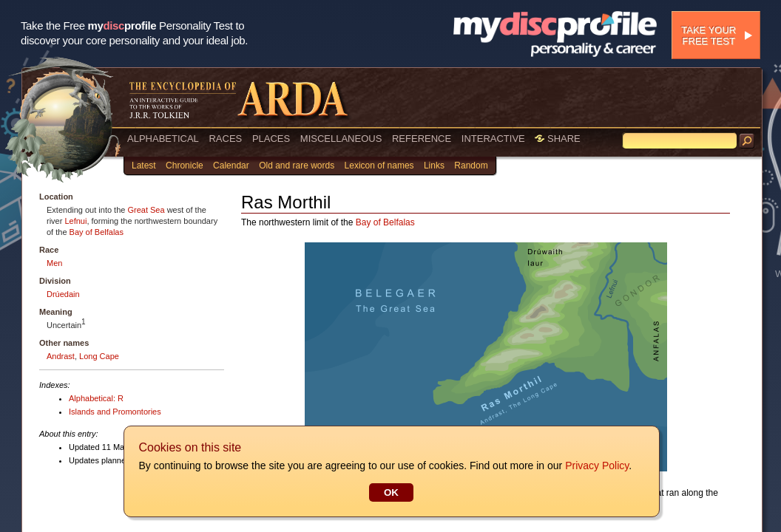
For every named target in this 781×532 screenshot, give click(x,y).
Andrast (61, 356)
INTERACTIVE (493, 139)
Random (471, 166)
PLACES (271, 139)
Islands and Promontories (115, 412)
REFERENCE (422, 139)
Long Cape (99, 356)
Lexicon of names (379, 166)
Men (54, 263)
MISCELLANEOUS (341, 139)
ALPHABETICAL (163, 139)
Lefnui (75, 221)
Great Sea (146, 210)
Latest (144, 166)
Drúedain (63, 294)
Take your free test (709, 35)
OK (390, 492)
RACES (225, 139)
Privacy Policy (596, 465)
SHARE (557, 139)
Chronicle (185, 166)
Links (434, 166)
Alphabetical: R (96, 398)
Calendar (231, 166)
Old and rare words (297, 166)
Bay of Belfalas (97, 232)
